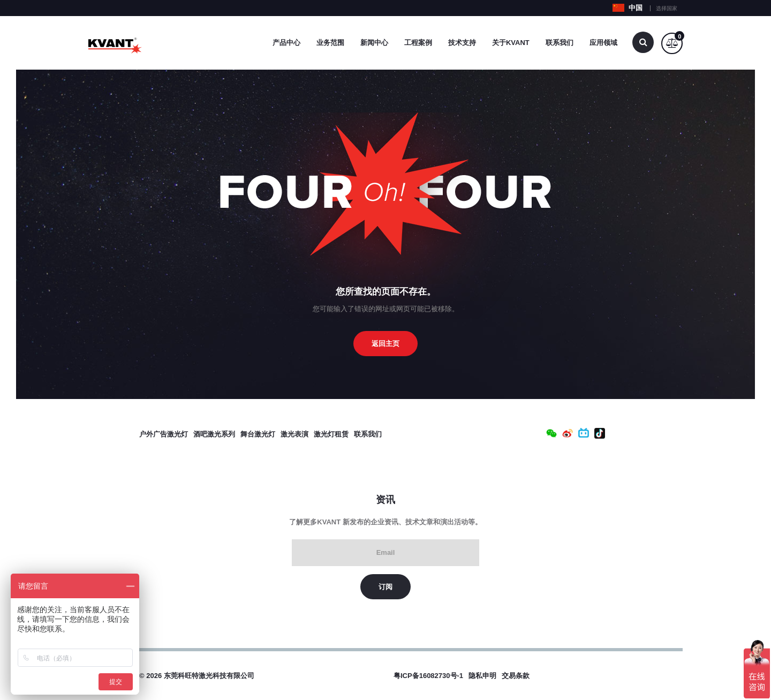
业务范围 (330, 43)
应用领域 (603, 43)
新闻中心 (374, 43)
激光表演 (294, 434)
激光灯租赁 (331, 434)
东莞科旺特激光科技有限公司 (209, 676)
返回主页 (385, 344)
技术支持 (462, 43)
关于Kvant (511, 43)
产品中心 (286, 43)
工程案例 (418, 43)
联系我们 (560, 43)
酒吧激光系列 (214, 434)
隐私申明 (482, 676)
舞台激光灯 (258, 434)
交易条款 (516, 676)
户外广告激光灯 (164, 434)
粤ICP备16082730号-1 (428, 676)
